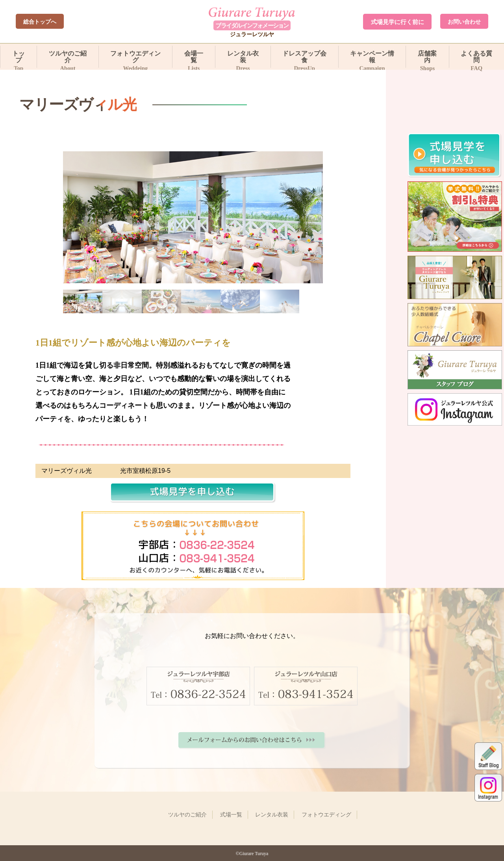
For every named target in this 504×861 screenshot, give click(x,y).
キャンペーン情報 (372, 59)
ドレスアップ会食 (305, 59)
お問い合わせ (464, 22)
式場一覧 (231, 815)
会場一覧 (194, 59)
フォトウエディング (136, 59)
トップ (19, 59)
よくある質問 (477, 59)
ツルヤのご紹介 (68, 59)
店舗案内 (427, 59)
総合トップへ (40, 22)
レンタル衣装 (243, 59)
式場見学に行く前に (397, 22)
